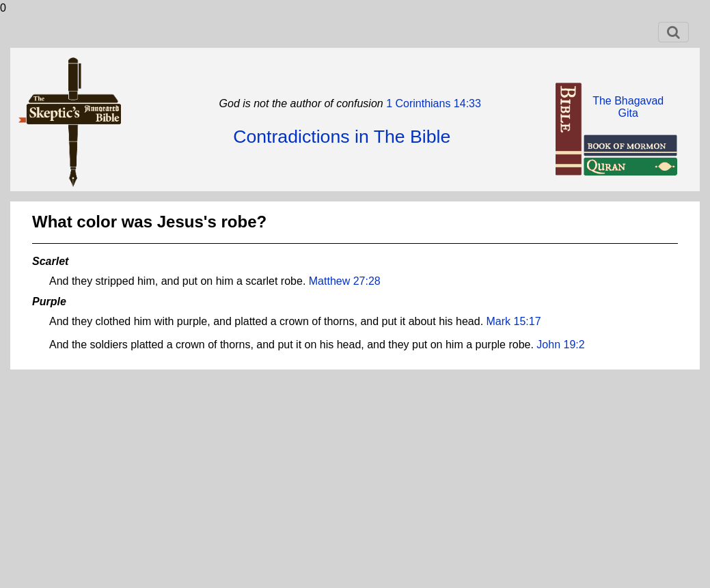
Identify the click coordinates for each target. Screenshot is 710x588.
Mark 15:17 (514, 321)
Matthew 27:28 (345, 281)
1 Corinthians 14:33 (432, 103)
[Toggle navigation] (673, 32)
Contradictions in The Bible (342, 137)
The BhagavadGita (628, 107)
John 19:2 (560, 345)
